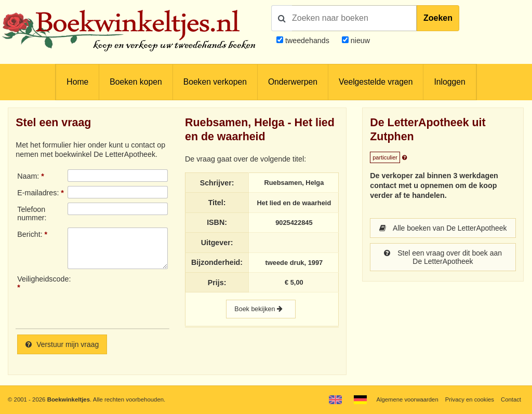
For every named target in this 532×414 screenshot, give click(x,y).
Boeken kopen (136, 82)
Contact (511, 399)
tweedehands (307, 41)
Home (77, 82)
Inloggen (449, 82)
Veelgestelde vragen (376, 82)
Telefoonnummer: (32, 213)
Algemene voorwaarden (406, 399)
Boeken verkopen (215, 82)
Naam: (28, 176)
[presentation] (154, 298)
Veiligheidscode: (42, 279)
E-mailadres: (38, 193)
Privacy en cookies (469, 399)
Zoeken (438, 18)
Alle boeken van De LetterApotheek (443, 232)
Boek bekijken (261, 309)
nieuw (359, 41)
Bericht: (30, 234)
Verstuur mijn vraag (63, 344)
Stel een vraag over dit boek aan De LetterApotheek (443, 265)
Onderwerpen (293, 82)
